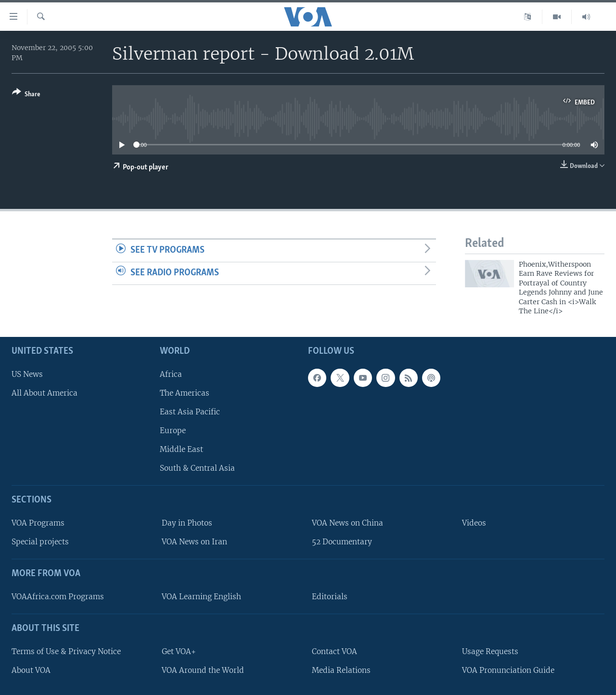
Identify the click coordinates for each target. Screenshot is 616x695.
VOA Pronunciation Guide (508, 670)
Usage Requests (490, 651)
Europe (173, 431)
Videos (474, 523)
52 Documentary (342, 542)
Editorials (330, 597)
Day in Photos (187, 523)
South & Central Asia (197, 469)
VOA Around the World (203, 670)
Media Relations (341, 670)
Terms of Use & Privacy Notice (66, 651)
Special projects (40, 542)
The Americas (185, 393)
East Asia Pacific (190, 412)
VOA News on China (347, 523)
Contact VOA (334, 651)
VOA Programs (38, 523)
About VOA (31, 670)
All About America (45, 393)
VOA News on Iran (194, 542)
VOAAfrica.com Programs (58, 597)
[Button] (26, 95)
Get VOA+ (179, 651)
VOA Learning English (201, 597)
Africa (171, 374)
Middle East (181, 450)
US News (27, 374)
